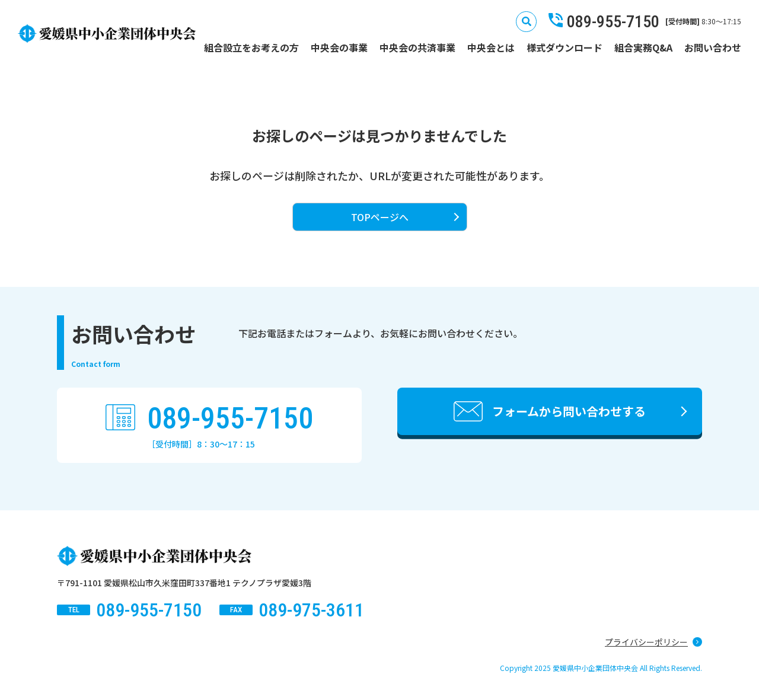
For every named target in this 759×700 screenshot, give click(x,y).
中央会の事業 (339, 47)
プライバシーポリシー (646, 642)
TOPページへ (380, 217)
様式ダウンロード (565, 47)
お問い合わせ (713, 47)
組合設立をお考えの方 (251, 47)
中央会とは (491, 47)
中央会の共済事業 (417, 47)
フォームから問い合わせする (569, 411)
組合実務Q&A (643, 47)
